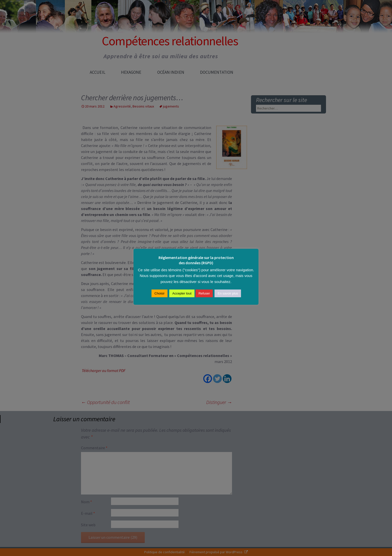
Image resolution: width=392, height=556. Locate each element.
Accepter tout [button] (182, 293)
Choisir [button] (159, 293)
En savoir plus (228, 293)
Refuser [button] (204, 293)
